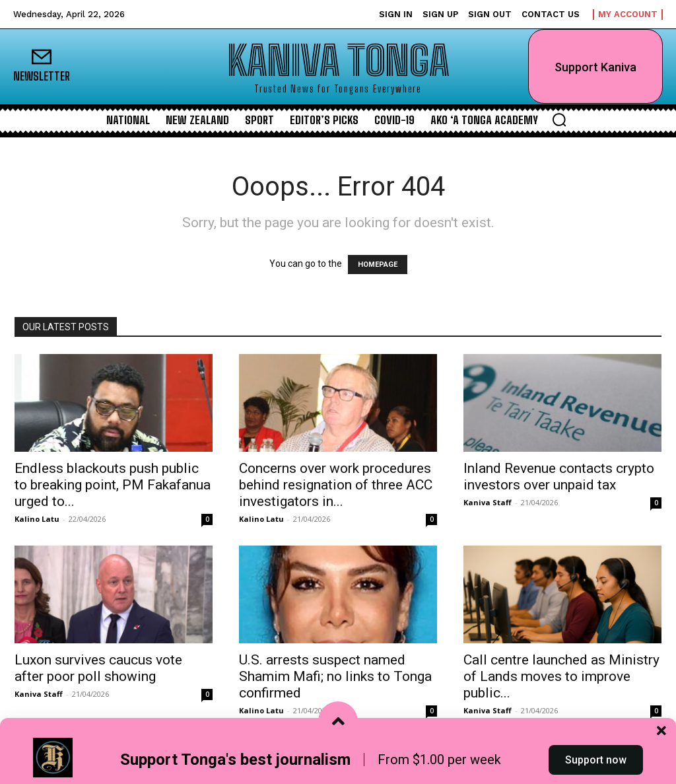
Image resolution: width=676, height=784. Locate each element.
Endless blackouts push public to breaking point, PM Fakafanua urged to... (113, 485)
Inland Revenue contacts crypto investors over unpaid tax (559, 477)
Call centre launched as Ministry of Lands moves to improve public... (561, 676)
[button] (559, 120)
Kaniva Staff (488, 502)
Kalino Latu (37, 519)
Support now (596, 760)
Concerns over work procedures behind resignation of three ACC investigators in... (336, 485)
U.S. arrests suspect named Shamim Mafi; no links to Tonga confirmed (335, 676)
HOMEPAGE (378, 265)
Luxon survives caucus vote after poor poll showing (98, 668)
